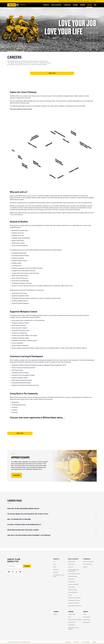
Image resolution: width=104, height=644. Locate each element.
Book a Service (71, 579)
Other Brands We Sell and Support (59, 576)
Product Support (72, 587)
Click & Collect (71, 564)
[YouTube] (20, 572)
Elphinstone (56, 572)
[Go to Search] (95, 5)
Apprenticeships (86, 620)
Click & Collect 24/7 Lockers (74, 574)
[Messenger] (24, 572)
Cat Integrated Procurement (74, 600)
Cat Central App (71, 582)
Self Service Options (72, 590)
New (54, 562)
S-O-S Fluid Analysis (87, 564)
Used (54, 564)
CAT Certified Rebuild (73, 592)
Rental (55, 567)
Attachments (56, 570)
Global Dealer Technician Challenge (73, 628)
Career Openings (87, 617)
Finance (70, 595)
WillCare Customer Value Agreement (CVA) (73, 570)
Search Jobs (52, 76)
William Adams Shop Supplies (74, 598)
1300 (23, 5)
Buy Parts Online (72, 562)
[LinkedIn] (16, 572)
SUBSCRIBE (27, 566)
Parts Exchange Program (73, 584)
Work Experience (87, 622)
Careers (85, 614)
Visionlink (85, 567)
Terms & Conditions (86, 642)
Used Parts (70, 567)
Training (55, 614)
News (69, 617)
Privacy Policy (76, 642)
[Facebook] (9, 572)
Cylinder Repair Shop (73, 576)
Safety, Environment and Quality (75, 620)
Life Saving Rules (72, 622)
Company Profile (72, 614)
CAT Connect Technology (88, 562)
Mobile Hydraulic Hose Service (75, 606)
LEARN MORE (16, 478)
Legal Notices (68, 642)
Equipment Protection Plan (74, 603)
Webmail (94, 642)
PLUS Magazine (72, 625)
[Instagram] (13, 572)
